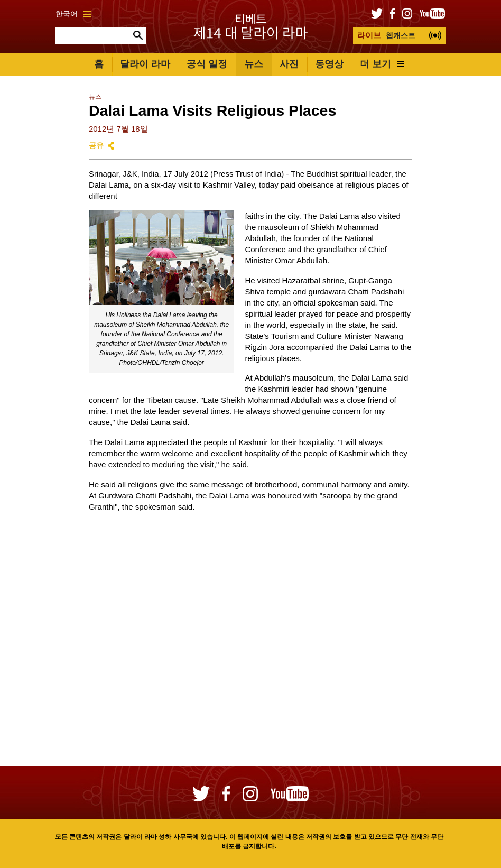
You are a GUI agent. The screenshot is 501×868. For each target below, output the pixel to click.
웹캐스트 (386, 35)
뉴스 (254, 64)
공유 (96, 146)
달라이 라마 (145, 64)
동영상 (329, 64)
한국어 (73, 14)
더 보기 (382, 64)
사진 (289, 64)
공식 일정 (207, 64)
